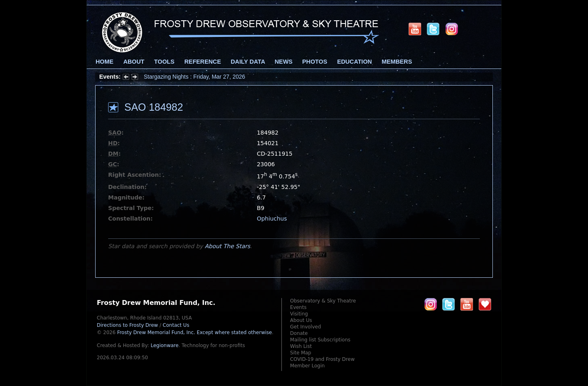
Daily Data (248, 62)
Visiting (299, 314)
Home (104, 62)
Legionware (165, 345)
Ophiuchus (272, 219)
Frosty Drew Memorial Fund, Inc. (194, 332)
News (283, 62)
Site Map (300, 353)
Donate (299, 333)
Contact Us (176, 325)
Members (397, 62)
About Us (301, 320)
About (134, 62)
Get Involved (305, 327)
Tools (164, 62)
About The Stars (227, 246)
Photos (315, 62)
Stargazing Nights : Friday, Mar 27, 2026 (194, 77)
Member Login (307, 366)
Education (354, 62)
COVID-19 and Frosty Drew (322, 359)
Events (298, 307)
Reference (202, 62)
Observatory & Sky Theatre (323, 301)
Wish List (301, 346)
